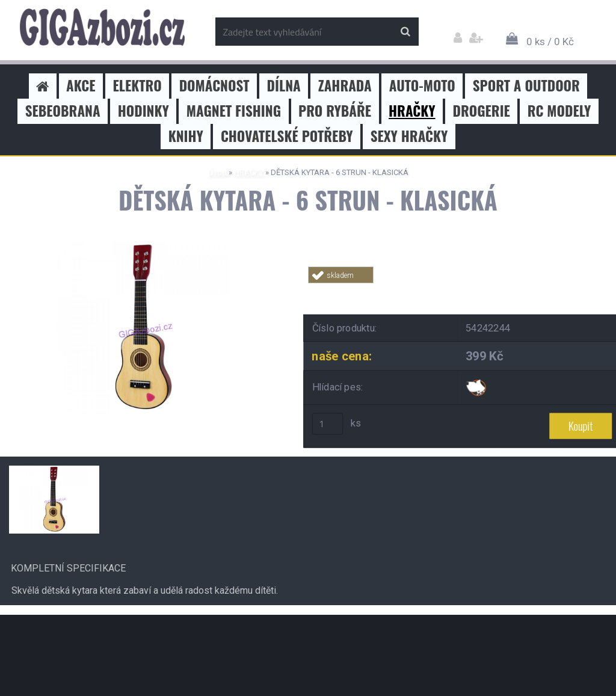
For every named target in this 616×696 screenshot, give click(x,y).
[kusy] (328, 424)
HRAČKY (249, 172)
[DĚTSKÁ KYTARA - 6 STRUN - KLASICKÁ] (143, 246)
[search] (405, 32)
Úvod (217, 172)
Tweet (480, 290)
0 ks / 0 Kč (550, 42)
